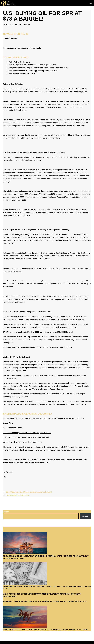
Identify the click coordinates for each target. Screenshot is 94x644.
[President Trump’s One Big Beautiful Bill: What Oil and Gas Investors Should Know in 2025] (25, 574)
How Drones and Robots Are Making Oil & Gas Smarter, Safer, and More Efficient (46, 630)
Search (6, 512)
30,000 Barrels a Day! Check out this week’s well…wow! (29, 492)
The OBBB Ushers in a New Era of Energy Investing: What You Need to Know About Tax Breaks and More (46, 557)
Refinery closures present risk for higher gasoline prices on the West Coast (45, 601)
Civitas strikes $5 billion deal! (18, 495)
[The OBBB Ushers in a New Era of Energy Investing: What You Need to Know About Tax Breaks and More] (25, 544)
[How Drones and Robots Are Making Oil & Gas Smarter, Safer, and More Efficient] (25, 617)
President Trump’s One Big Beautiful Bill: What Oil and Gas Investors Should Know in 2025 (47, 588)
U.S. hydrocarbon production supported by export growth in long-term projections (42, 595)
